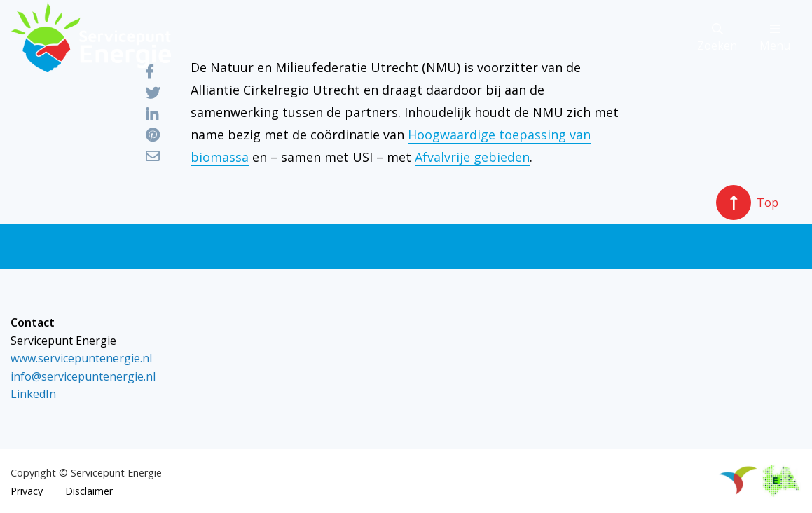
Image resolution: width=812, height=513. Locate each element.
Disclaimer (89, 491)
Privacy (27, 491)
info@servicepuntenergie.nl (83, 376)
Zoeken (717, 38)
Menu (775, 38)
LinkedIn (33, 394)
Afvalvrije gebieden (472, 157)
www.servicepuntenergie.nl (81, 358)
